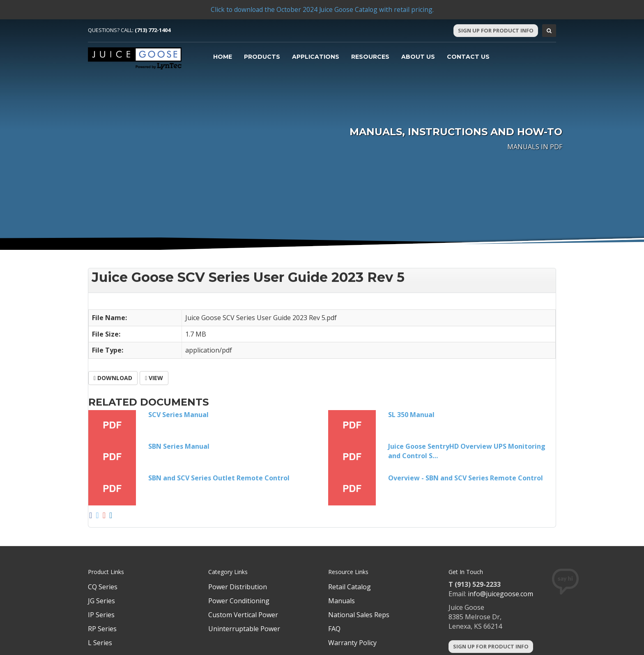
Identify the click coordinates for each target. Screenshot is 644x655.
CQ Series (103, 587)
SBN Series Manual (179, 446)
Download (113, 378)
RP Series (102, 629)
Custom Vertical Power (243, 615)
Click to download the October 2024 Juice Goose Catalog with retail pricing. (322, 9)
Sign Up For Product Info (496, 30)
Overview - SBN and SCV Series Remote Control (466, 478)
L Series (100, 643)
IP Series (101, 615)
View (154, 378)
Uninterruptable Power (244, 629)
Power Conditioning (239, 601)
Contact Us (468, 57)
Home (223, 57)
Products (262, 57)
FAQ (334, 629)
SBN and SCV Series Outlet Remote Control (219, 478)
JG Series (101, 601)
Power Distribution (238, 587)
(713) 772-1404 (153, 30)
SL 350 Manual (411, 415)
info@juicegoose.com (500, 594)
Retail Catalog (350, 587)
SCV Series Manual (178, 415)
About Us (418, 57)
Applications (316, 57)
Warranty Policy (352, 643)
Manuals (342, 601)
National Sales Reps (359, 615)
